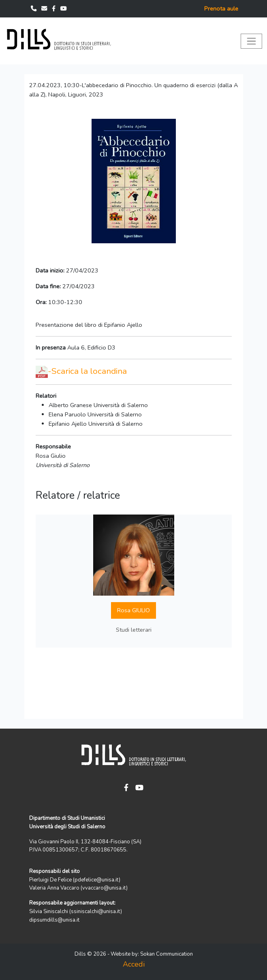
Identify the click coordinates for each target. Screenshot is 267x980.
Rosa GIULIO (133, 610)
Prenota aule (221, 9)
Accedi (134, 964)
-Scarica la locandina (87, 371)
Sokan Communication (167, 954)
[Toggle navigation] (251, 41)
